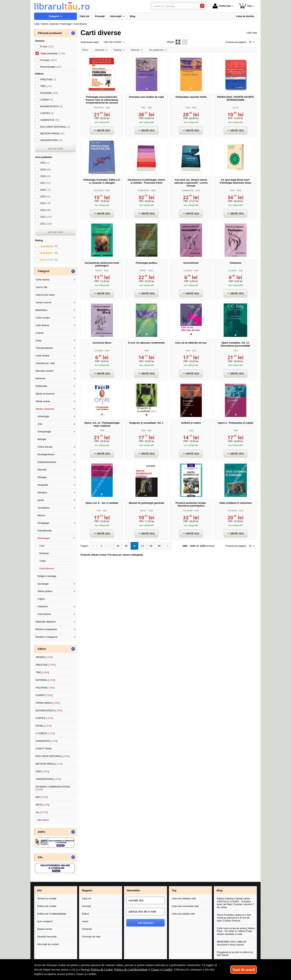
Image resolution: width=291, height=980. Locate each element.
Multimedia (41, 386)
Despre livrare (45, 929)
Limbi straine (42, 356)
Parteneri (87, 929)
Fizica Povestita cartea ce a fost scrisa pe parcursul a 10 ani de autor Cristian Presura (234, 918)
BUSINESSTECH (52, 106)
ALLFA (235, 108)
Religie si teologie (47, 576)
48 (148, 546)
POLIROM (99, 108)
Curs (42, 546)
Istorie (41, 500)
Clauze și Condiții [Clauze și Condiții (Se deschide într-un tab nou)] (162, 970)
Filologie (42, 477)
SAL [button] (40, 857)
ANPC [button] (41, 832)
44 (116, 546)
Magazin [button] (87, 890)
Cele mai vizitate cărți (183, 914)
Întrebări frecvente (47, 937)
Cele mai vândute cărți (184, 899)
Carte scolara (43, 318)
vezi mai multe (55, 149)
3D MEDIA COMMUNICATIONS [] (53, 788)
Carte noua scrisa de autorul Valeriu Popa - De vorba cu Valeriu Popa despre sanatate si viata (236, 931)
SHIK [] (42, 771)
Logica (41, 599)
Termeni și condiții (47, 899)
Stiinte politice (45, 591)
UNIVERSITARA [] (48, 779)
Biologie (42, 439)
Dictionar (44, 553)
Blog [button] (220, 890)
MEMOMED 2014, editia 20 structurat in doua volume (231, 943)
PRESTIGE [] (46, 665)
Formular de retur (91, 937)
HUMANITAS (143, 190)
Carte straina (42, 280)
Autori (85, 921)
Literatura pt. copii (45, 363)
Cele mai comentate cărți (185, 906)
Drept (39, 341)
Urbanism (43, 606)
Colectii (40, 333)
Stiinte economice (45, 394)
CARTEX (47, 113)
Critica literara (45, 447)
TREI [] (42, 672)
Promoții (86, 906)
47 (140, 546)
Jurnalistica (44, 508)
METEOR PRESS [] (49, 764)
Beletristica (42, 310)
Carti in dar (42, 287)
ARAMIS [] (44, 657)
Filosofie (42, 470)
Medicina (40, 378)
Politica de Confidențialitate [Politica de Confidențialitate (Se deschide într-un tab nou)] (131, 970)
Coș (245, 6)
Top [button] (174, 890)
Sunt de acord (244, 970)
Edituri (85, 914)
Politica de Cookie (47, 906)
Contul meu (222, 6)
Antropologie (44, 432)
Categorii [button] (43, 271)
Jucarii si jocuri (44, 302)
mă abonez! (146, 923)
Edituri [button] (42, 649)
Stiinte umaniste (45, 409)
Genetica (42, 493)
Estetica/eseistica (47, 462)
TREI (143, 108)
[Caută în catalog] (202, 6)
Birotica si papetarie (46, 629)
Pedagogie (43, 523)
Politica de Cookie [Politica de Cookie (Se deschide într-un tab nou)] (102, 970)
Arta (40, 424)
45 (124, 546)
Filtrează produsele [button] (50, 33)
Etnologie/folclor (46, 454)
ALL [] (42, 812)
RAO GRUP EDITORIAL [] (53, 756)
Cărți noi (86, 899)
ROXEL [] (44, 726)
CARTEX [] (44, 718)
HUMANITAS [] (46, 741)
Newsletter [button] (133, 890)
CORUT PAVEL (44, 749)
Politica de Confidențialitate (52, 914)
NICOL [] (42, 805)
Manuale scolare (44, 371)
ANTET (99, 271)
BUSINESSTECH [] (49, 710)
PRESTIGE (48, 79)
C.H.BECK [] (45, 733)
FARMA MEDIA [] (48, 703)
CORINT (47, 100)
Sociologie (43, 584)
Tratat (42, 561)
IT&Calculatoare (44, 348)
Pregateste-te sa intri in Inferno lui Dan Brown (235, 954)
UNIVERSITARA (52, 140)
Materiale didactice (46, 622)
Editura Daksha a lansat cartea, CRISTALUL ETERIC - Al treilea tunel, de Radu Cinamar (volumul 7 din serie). (235, 903)
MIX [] (42, 797)
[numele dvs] (145, 900)
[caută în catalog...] (174, 6)
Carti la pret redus (45, 295)
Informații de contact (48, 944)
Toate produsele (53, 53)
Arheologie (43, 416)
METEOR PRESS (52, 134)
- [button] (73, 33)
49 (155, 546)
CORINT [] (44, 695)
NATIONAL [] (45, 680)
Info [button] (39, 890)
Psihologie (44, 538)
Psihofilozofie (45, 531)
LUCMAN (188, 271)
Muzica (41, 515)
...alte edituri (42, 820)
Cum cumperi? (45, 921)
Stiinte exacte (43, 401)
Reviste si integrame (47, 637)
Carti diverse (42, 325)
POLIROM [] (45, 688)
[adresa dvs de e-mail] (145, 912)
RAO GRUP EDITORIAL (55, 127)
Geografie (43, 485)
